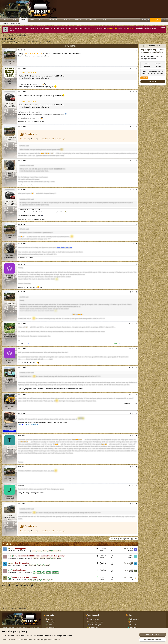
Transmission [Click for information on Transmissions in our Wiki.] (77, 440)
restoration (55, 572)
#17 (133, 467)
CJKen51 (130, 558)
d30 (35, 580)
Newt (10, 580)
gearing (43, 558)
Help (105, 20)
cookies (17, 636)
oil (43, 565)
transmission (57, 551)
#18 (133, 485)
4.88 (30, 580)
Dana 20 (104, 444)
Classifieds (66, 20)
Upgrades (133, 628)
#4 (134, 126)
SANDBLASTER (9, 42)
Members (78, 20)
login (38, 139)
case (31, 565)
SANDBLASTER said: (27, 73)
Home (6, 20)
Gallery (42, 20)
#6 (134, 190)
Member (121, 344)
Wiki (14, 20)
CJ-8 (69, 344)
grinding (45, 551)
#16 (133, 436)
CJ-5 (40, 344)
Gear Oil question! (22, 563)
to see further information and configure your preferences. (31, 640)
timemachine (12, 558)
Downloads (53, 20)
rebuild (48, 558)
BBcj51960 (12, 551)
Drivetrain (27, 551)
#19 (133, 504)
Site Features (135, 619)
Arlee (10, 565)
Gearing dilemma (19, 570)
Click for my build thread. (28, 425)
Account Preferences (96, 622)
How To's (133, 625)
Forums (23, 20)
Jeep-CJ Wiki (112, 28)
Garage (32, 20)
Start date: (26, 42)
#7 (134, 224)
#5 (134, 160)
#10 (133, 292)
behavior (36, 558)
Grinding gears (20, 549)
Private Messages (95, 625)
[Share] (133, 50)
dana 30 (45, 580)
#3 (134, 92)
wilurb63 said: (24, 297)
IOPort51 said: (24, 146)
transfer (47, 565)
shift (50, 551)
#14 (133, 395)
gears (39, 551)
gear (39, 565)
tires (59, 558)
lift (44, 572)
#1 (136, 50)
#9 (134, 264)
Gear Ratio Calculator (64, 247)
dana (34, 551)
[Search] (164, 20)
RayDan (131, 551)
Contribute (153, 81)
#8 (134, 244)
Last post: (45, 42)
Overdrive (24, 442)
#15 (133, 413)
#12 (133, 349)
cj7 (34, 572)
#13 (133, 368)
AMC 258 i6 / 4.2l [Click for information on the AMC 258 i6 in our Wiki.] (36, 54)
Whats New (51, 622)
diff (35, 565)
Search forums (15, 23)
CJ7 (25, 54)
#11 (133, 323)
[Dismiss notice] (161, 28)
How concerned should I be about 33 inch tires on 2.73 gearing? (39, 556)
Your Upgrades (94, 628)
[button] (10, 20)
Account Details (94, 619)
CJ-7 (60, 344)
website (29, 344)
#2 (134, 68)
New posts (5, 23)
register (30, 139)
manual (48, 572)
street (54, 558)
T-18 (42, 84)
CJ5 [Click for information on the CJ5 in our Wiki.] (57, 444)
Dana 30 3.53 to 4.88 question (25, 577)
